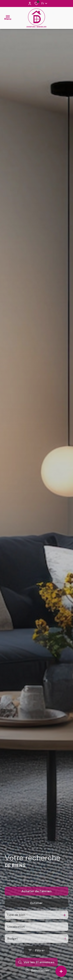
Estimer (36, 912)
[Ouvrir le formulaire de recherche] (37, 959)
